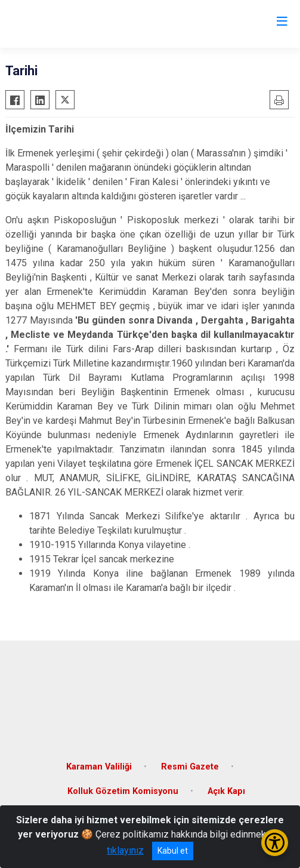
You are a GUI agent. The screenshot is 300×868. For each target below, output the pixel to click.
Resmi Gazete (190, 767)
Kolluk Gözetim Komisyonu (123, 791)
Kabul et (173, 851)
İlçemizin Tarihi (40, 129)
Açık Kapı (226, 791)
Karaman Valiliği (99, 767)
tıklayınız (125, 850)
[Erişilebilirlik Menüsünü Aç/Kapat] (275, 843)
